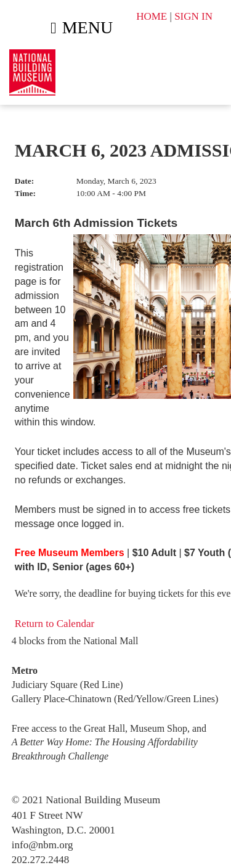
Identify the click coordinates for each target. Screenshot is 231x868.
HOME (152, 16)
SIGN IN (193, 16)
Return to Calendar (55, 624)
